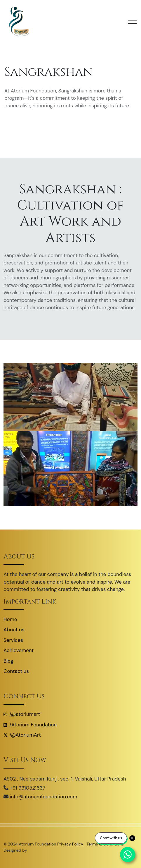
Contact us (16, 671)
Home (10, 619)
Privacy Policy (71, 844)
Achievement (19, 650)
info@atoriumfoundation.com (44, 797)
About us (14, 630)
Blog (8, 661)
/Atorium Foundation (30, 725)
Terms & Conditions (105, 844)
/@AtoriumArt (22, 735)
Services (13, 640)
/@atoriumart (22, 714)
